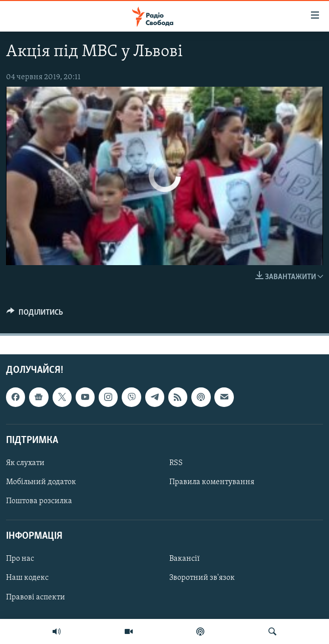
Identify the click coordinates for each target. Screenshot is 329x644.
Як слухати (25, 463)
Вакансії (185, 559)
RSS (176, 463)
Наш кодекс (27, 578)
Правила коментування (212, 482)
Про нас (20, 559)
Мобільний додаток (41, 482)
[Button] (35, 315)
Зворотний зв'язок (202, 578)
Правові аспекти (36, 597)
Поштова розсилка (39, 501)
